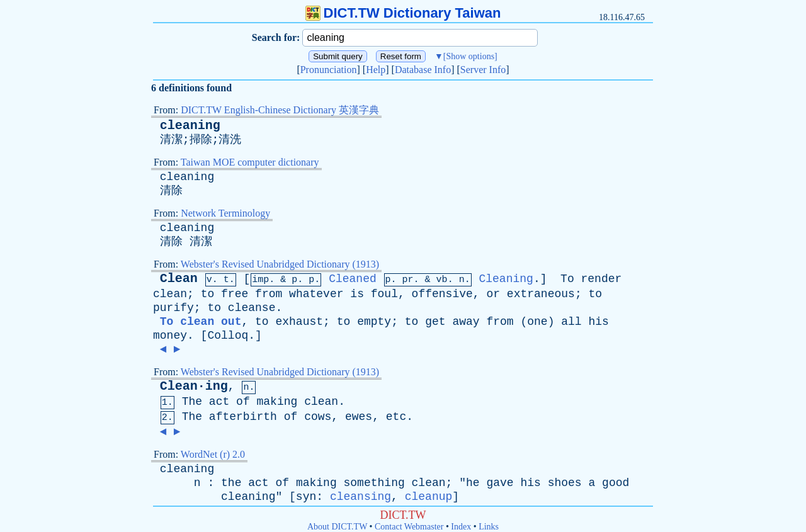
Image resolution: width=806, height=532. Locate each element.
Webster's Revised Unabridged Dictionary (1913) (280, 264)
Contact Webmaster (409, 527)
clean (170, 294)
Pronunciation (329, 70)
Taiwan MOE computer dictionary (250, 162)
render (602, 279)
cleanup (429, 497)
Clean (179, 279)
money (170, 336)
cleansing (360, 497)
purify (173, 308)
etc (396, 417)
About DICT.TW (337, 527)
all (571, 322)
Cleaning (506, 279)
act (219, 402)
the (231, 483)
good (616, 483)
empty (374, 322)
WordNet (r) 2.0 (213, 454)
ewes (359, 417)
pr (408, 280)
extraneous (541, 294)
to (208, 294)
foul (384, 294)
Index (461, 527)
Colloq (228, 336)
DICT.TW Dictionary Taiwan (403, 13)
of (243, 402)
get (435, 322)
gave (500, 483)
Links (489, 527)
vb (442, 280)
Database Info (423, 70)
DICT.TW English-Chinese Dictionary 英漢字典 (280, 110)
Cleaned (353, 279)
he (473, 483)
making (277, 402)
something (374, 483)
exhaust (299, 322)
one (537, 322)
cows (318, 417)
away (466, 322)
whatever (316, 294)
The (192, 402)
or (493, 294)
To (567, 279)
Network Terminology (225, 213)
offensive (442, 294)
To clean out (201, 322)
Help (376, 70)
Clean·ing (194, 386)
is (357, 294)
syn (306, 497)
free (235, 294)
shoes (565, 483)
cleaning (190, 126)
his (598, 322)
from (269, 294)
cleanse (252, 308)
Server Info (483, 70)
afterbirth (243, 417)
